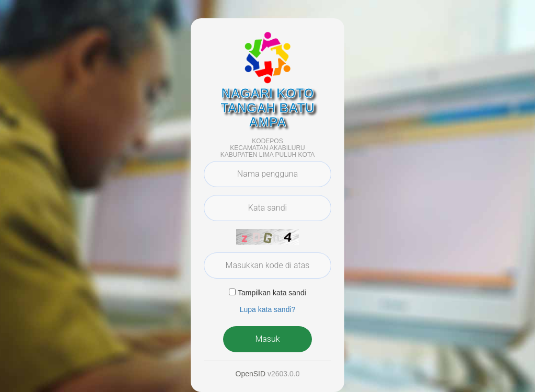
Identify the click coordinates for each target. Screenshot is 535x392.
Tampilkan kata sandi (272, 293)
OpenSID (251, 374)
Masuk (267, 339)
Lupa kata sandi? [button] (268, 309)
